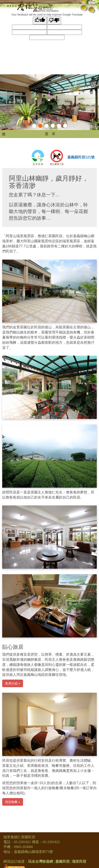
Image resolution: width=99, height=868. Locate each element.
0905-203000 (23, 847)
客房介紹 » (13, 683)
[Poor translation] (54, 21)
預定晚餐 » (13, 802)
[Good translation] (40, 21)
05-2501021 (22, 842)
